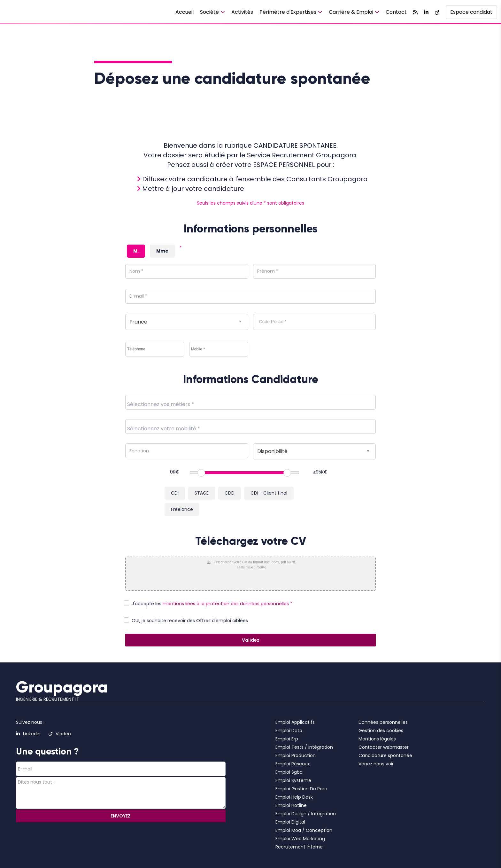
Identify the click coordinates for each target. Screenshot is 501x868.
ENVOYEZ (121, 816)
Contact (396, 12)
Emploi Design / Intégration (306, 814)
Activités (242, 12)
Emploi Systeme (293, 780)
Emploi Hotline (291, 805)
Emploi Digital (290, 822)
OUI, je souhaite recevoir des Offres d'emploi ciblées (190, 621)
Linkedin (28, 734)
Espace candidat (471, 12)
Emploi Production (296, 755)
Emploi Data (289, 731)
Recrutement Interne (299, 847)
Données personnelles (383, 722)
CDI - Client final (269, 493)
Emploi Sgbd (289, 772)
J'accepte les (146, 604)
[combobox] (250, 402)
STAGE (202, 493)
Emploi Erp (287, 739)
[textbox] (175, 404)
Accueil (185, 12)
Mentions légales (377, 739)
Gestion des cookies (381, 731)
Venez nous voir (376, 764)
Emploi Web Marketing (300, 839)
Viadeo (60, 734)
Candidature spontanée (385, 755)
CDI (175, 493)
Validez (251, 640)
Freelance (182, 509)
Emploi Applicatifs (295, 722)
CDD (230, 493)
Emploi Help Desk (294, 797)
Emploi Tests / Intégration (304, 747)
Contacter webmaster (384, 747)
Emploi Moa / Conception (304, 830)
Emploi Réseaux (293, 764)
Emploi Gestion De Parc (301, 789)
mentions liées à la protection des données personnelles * (227, 604)
